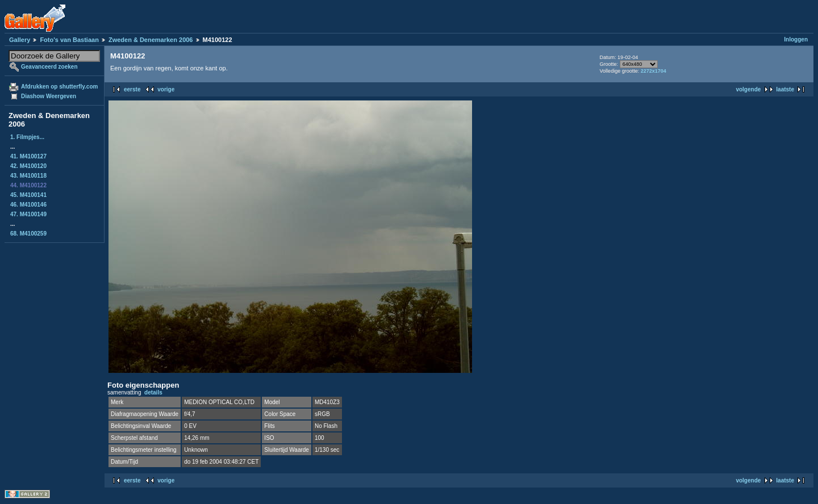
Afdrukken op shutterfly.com (59, 87)
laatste (785, 89)
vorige (166, 89)
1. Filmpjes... (27, 137)
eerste (132, 89)
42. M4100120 (28, 166)
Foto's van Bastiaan (69, 40)
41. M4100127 (28, 156)
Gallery (20, 40)
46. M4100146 (28, 205)
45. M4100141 (28, 195)
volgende (748, 89)
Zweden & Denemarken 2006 (151, 40)
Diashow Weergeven (49, 96)
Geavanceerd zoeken (49, 67)
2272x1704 (654, 71)
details (153, 392)
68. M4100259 (28, 234)
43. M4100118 (28, 176)
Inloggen (796, 39)
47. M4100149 (28, 214)
